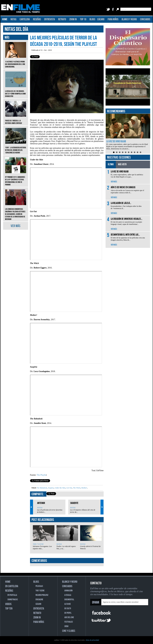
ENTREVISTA (50, 19)
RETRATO (62, 19)
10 (141, 152)
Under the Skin (60, 488)
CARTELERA (25, 19)
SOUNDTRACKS (13, 600)
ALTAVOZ (68, 604)
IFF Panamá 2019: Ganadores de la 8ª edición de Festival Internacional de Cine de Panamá (16, 179)
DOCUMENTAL (69, 600)
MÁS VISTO (122, 164)
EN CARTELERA (12, 586)
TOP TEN (9, 609)
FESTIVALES (69, 622)
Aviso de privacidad (92, 640)
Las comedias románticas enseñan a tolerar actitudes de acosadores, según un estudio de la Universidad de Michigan (16, 212)
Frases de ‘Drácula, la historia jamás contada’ (16, 120)
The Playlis (41, 475)
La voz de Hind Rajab (116, 141)
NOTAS (13, 19)
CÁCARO (101, 19)
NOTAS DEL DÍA (16, 29)
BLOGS (92, 19)
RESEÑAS (37, 19)
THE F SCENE (38, 544)
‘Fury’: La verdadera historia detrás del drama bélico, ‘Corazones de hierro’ (16, 148)
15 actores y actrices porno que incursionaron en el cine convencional (16, 62)
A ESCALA (68, 595)
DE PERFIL (68, 613)
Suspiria (51, 488)
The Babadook (42, 488)
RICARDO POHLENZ (42, 595)
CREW (66, 626)
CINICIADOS (145, 19)
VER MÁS (16, 226)
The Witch (76, 488)
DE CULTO (68, 608)
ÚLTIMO (111, 164)
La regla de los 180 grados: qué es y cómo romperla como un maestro (16, 91)
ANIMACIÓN (68, 591)
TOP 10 (83, 19)
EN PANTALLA (12, 595)
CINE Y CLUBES (69, 631)
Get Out (69, 488)
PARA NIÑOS (113, 19)
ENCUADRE (39, 600)
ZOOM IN (73, 19)
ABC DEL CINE (69, 617)
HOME (5, 19)
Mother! (84, 488)
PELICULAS (39, 586)
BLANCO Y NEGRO (129, 19)
